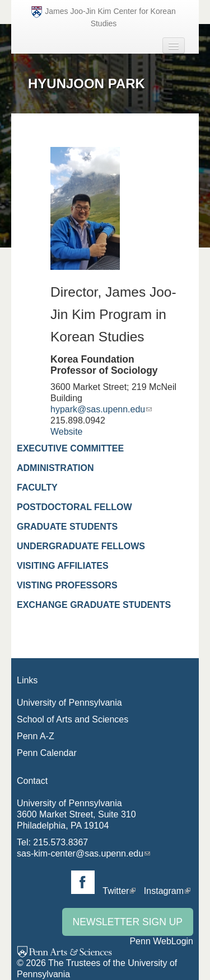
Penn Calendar (47, 753)
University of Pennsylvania (69, 703)
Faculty (37, 487)
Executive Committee (70, 448)
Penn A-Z (36, 736)
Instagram (164, 891)
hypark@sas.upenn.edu (98, 409)
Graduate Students (67, 527)
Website (67, 432)
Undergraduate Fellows (81, 546)
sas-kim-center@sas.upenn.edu (80, 853)
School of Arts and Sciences (73, 719)
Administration (55, 468)
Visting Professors (67, 585)
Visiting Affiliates (63, 566)
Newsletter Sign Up (128, 922)
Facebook (83, 882)
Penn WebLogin (161, 941)
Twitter (116, 891)
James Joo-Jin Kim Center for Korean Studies (103, 17)
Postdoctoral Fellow (74, 507)
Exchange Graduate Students (94, 605)
